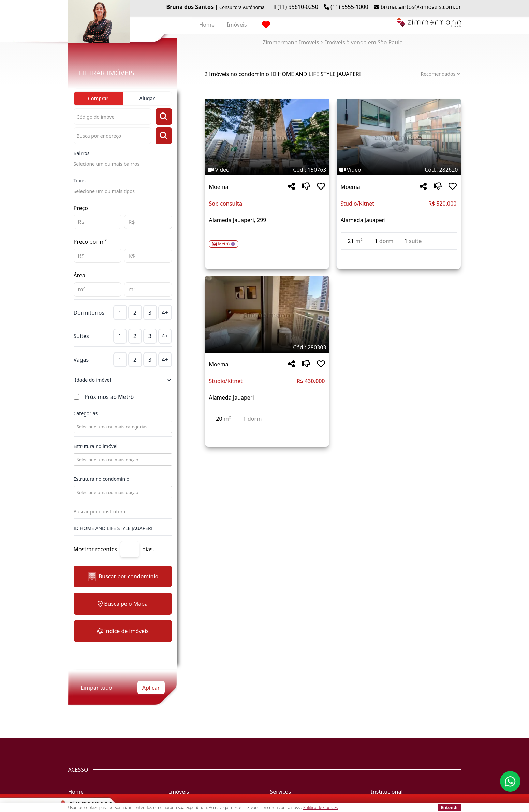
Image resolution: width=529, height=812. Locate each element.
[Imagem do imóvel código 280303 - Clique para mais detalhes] (267, 315)
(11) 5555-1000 (349, 7)
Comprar (98, 98)
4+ (165, 313)
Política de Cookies (320, 807)
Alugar (147, 98)
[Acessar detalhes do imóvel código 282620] (399, 254)
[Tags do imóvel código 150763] (267, 170)
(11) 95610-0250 (298, 7)
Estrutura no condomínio (102, 479)
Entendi (449, 807)
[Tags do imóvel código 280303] (267, 347)
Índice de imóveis (123, 631)
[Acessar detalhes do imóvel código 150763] (267, 240)
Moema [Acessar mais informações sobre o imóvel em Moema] (219, 187)
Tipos (80, 181)
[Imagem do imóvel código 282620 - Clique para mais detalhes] (399, 137)
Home (207, 25)
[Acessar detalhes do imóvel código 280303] (267, 432)
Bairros (82, 153)
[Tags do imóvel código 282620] (399, 170)
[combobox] (122, 427)
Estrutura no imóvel (96, 446)
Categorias (86, 413)
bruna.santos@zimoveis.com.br (421, 7)
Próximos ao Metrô (109, 397)
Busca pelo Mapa (123, 604)
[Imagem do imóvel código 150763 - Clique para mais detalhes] (267, 137)
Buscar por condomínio (123, 577)
